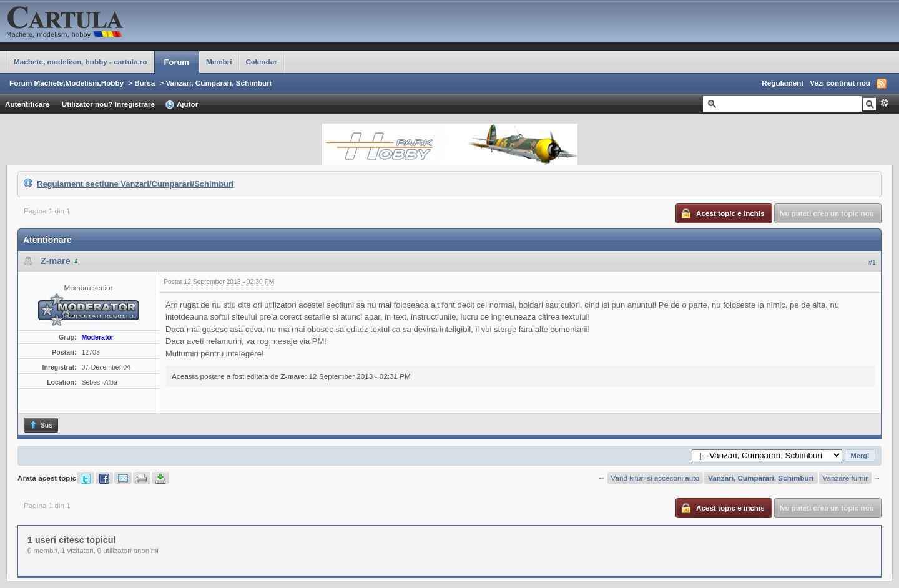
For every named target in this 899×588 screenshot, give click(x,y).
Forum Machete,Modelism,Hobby (66, 83)
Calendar (262, 61)
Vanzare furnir (846, 478)
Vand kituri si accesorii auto (655, 478)
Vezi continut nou (840, 83)
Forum (177, 62)
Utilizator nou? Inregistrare (108, 104)
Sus (41, 425)
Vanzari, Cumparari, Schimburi (219, 83)
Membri (219, 61)
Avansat (884, 103)
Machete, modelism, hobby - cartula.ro (81, 61)
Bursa (145, 83)
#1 (872, 262)
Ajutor (181, 105)
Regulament (783, 83)
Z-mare (56, 261)
